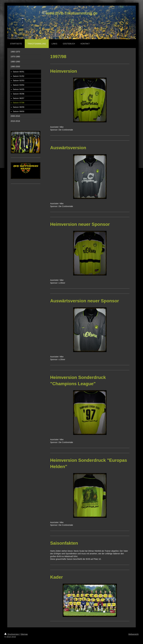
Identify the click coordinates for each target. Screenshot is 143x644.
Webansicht (133, 634)
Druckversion (12, 634)
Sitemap (24, 634)
